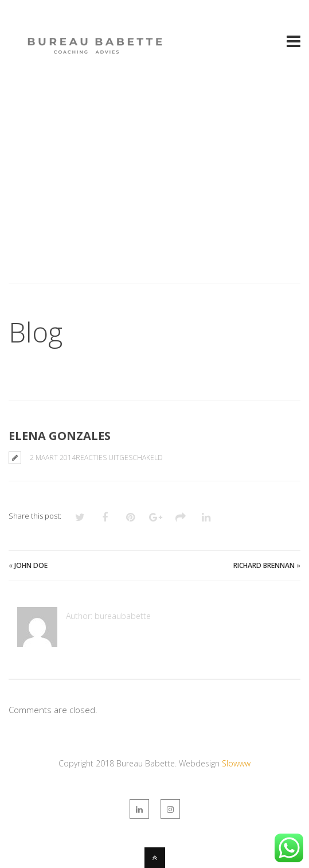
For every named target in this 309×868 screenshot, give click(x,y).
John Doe (31, 565)
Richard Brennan (264, 565)
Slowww (236, 763)
